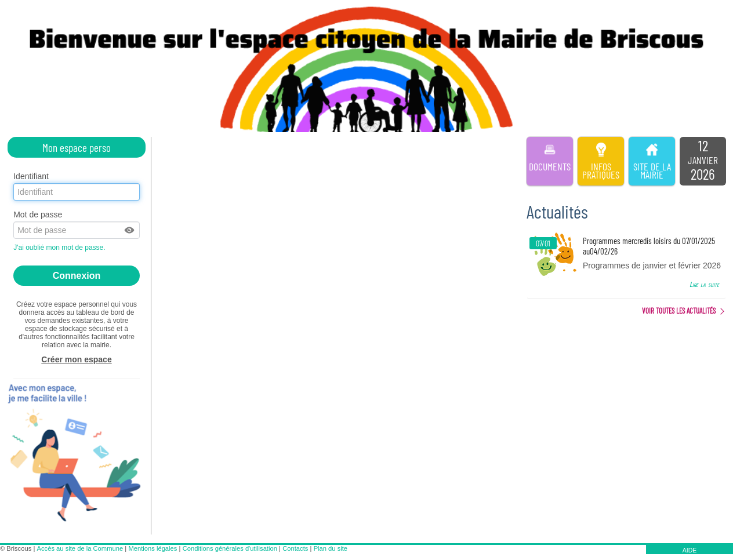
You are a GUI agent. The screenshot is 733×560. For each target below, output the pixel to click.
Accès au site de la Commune (80, 548)
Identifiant (31, 176)
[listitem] (703, 161)
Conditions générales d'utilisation (230, 548)
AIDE (690, 550)
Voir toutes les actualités (679, 311)
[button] (130, 230)
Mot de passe (38, 214)
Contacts (295, 548)
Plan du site (331, 548)
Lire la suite (704, 284)
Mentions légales (153, 548)
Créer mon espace (76, 359)
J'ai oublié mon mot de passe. (60, 248)
